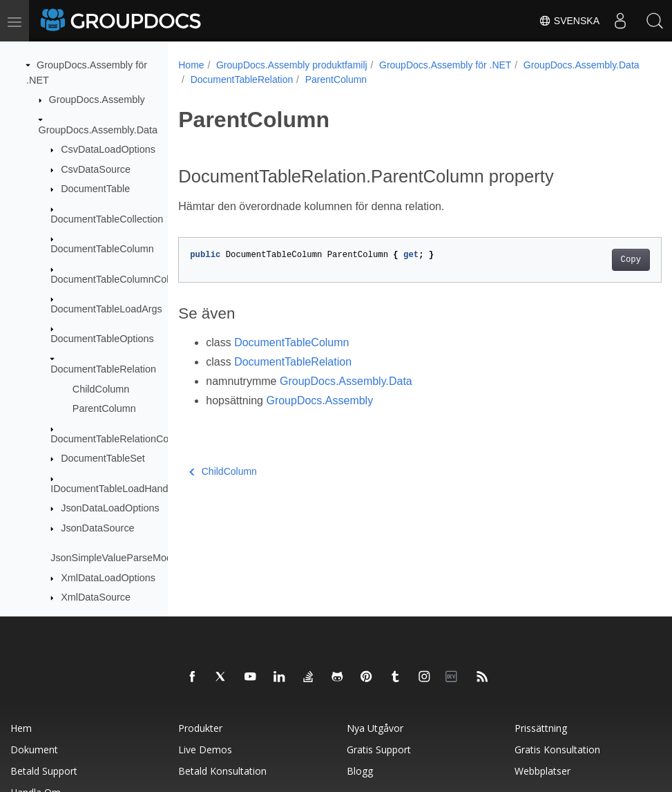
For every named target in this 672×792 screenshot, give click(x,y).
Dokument (34, 749)
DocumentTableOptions (102, 339)
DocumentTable (95, 189)
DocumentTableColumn (102, 249)
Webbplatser (543, 771)
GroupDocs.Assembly (97, 100)
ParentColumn (104, 408)
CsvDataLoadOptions (108, 149)
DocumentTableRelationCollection (125, 439)
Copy (596, 260)
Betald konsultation (222, 771)
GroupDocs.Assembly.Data (98, 130)
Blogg (360, 771)
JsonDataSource (97, 528)
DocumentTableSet (103, 458)
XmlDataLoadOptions (108, 578)
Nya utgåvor (375, 728)
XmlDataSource (96, 597)
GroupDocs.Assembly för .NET (445, 65)
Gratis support (379, 749)
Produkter (200, 728)
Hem (21, 728)
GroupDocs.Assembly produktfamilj (292, 65)
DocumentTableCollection (107, 219)
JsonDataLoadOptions (110, 508)
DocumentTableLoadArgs (106, 309)
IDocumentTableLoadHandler (115, 489)
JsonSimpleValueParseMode (114, 558)
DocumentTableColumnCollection (124, 279)
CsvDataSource (96, 169)
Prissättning (541, 728)
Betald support (44, 771)
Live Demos (205, 749)
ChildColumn (101, 389)
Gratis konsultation (557, 749)
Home (191, 65)
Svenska (569, 21)
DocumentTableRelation (103, 369)
